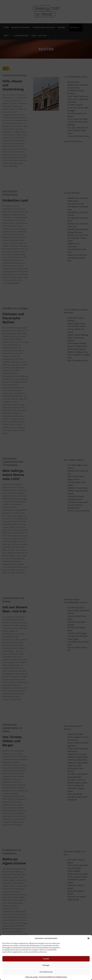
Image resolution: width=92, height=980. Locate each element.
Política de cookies (32, 977)
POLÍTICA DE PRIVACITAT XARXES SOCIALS (53, 977)
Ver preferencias (46, 972)
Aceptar (46, 959)
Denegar (46, 965)
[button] (88, 938)
